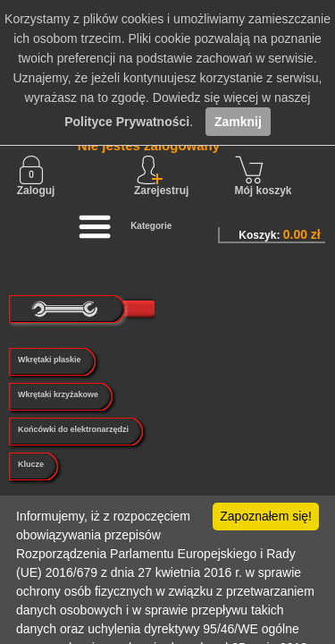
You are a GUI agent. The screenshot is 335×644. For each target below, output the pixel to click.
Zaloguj (36, 176)
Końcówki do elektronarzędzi (73, 429)
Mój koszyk (264, 176)
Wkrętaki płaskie (50, 360)
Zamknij (238, 122)
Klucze (31, 464)
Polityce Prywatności (127, 122)
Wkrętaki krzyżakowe (58, 394)
